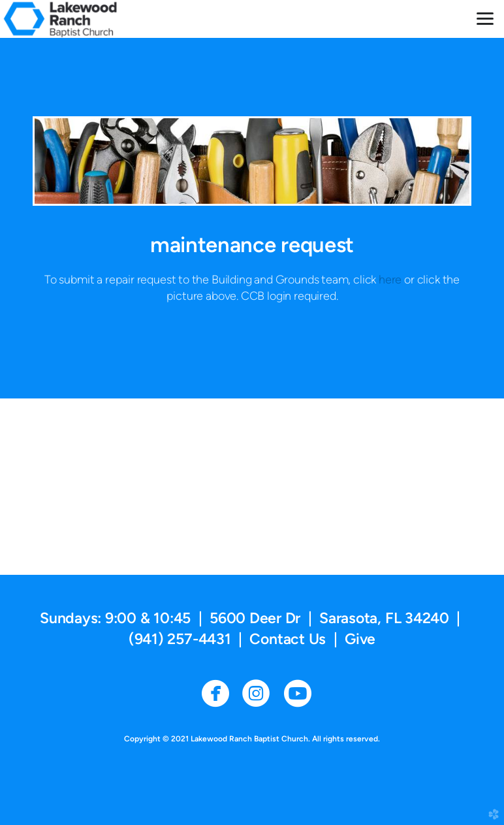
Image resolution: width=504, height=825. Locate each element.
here (391, 279)
